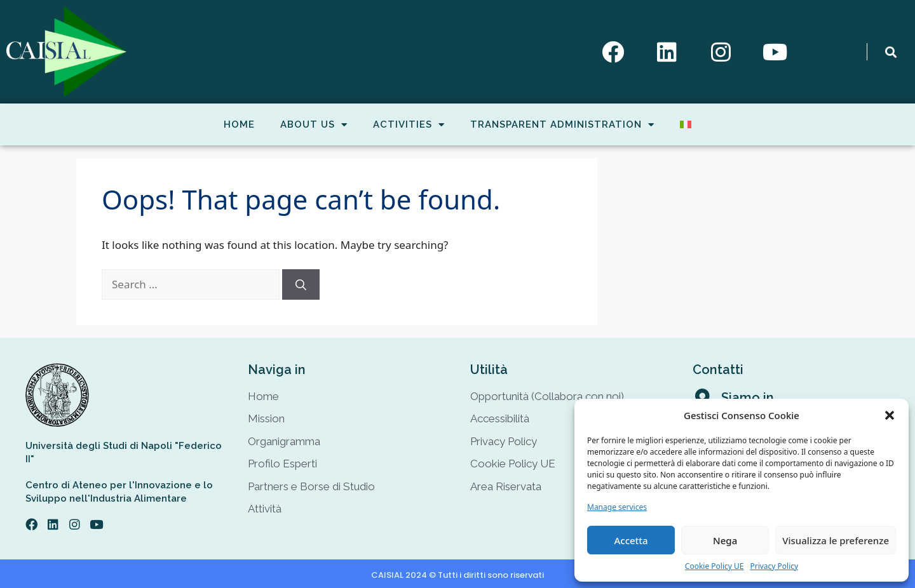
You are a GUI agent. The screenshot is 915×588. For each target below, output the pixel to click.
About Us (314, 125)
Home (239, 124)
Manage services (617, 507)
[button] (890, 415)
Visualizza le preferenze (836, 540)
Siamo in (748, 398)
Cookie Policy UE (715, 566)
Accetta (631, 540)
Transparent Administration (562, 125)
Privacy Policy (774, 566)
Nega (725, 540)
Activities (409, 125)
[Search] (301, 284)
